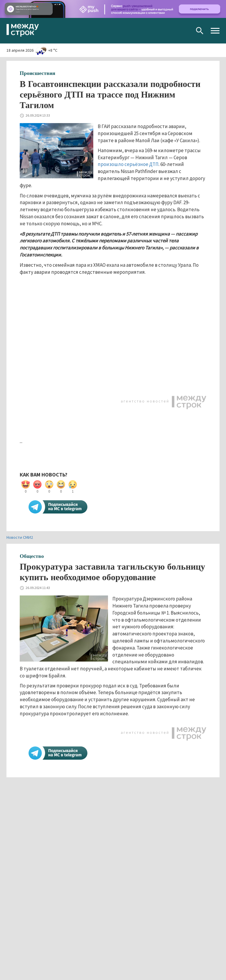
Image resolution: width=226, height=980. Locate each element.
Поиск (200, 31)
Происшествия (38, 73)
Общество (32, 556)
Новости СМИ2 (20, 537)
